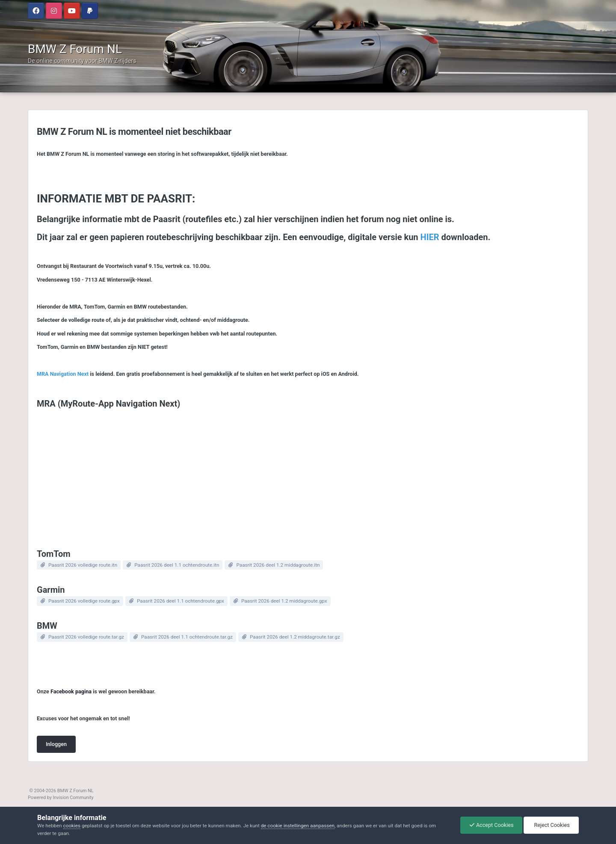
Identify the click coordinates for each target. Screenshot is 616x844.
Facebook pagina (71, 691)
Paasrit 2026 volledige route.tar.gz (86, 637)
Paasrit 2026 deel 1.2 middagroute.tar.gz (295, 637)
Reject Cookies (551, 825)
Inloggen (56, 744)
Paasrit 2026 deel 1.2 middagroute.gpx (284, 601)
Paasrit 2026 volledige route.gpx (84, 601)
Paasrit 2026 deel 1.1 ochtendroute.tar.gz (187, 637)
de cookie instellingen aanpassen (298, 826)
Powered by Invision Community (61, 798)
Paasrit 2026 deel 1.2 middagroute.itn (278, 565)
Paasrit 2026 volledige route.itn (83, 565)
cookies (72, 826)
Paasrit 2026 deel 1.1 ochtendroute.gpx (181, 601)
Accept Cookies (492, 825)
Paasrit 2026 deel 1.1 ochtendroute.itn (177, 565)
